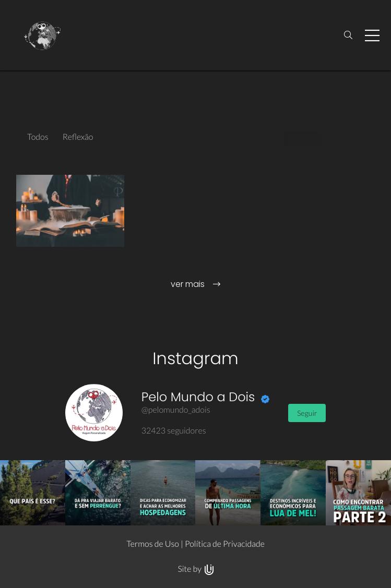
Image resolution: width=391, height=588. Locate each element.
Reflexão (78, 137)
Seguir (307, 413)
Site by (195, 569)
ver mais (196, 284)
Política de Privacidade (225, 544)
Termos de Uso (153, 544)
